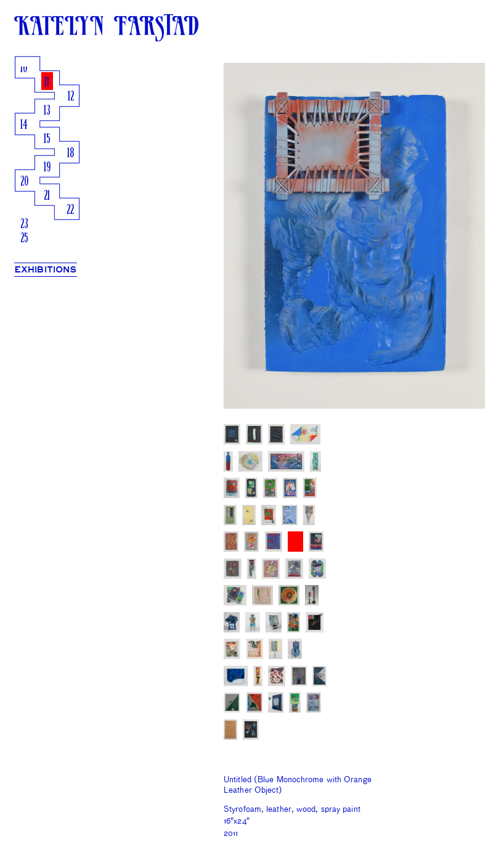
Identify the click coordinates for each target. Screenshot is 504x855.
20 (24, 182)
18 (71, 154)
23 (24, 225)
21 (47, 196)
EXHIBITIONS (46, 270)
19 (47, 168)
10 (24, 69)
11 (47, 83)
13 (47, 111)
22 (70, 211)
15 (47, 140)
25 (24, 239)
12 (71, 97)
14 (24, 125)
